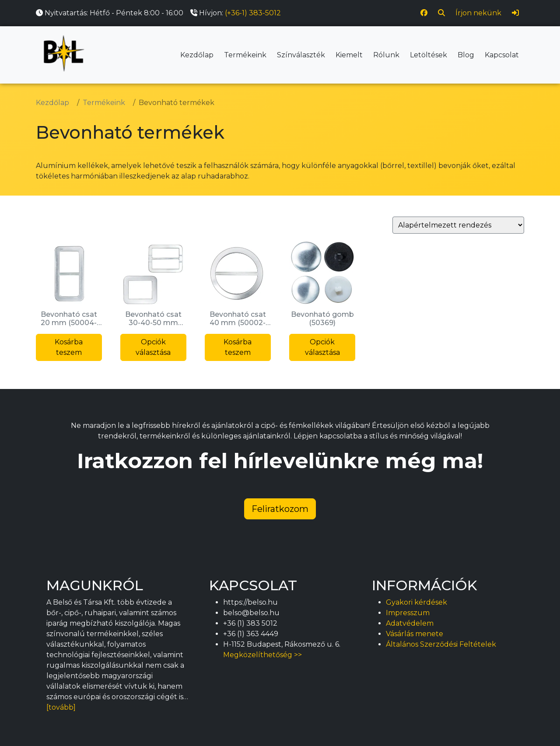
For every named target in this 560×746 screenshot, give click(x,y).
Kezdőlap (197, 55)
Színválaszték (301, 55)
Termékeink (245, 55)
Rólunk (386, 55)
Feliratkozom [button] (280, 509)
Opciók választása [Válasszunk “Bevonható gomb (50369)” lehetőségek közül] (322, 347)
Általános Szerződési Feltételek (441, 644)
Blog (466, 55)
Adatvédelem (410, 623)
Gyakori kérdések (416, 602)
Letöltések (429, 55)
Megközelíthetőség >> (262, 655)
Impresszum (408, 613)
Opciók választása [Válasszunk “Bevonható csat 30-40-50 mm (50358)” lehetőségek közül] (153, 347)
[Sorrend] (458, 225)
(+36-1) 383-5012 (253, 13)
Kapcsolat (502, 55)
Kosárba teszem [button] (69, 347)
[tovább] (61, 707)
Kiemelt (349, 55)
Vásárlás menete (415, 634)
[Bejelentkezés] (515, 13)
